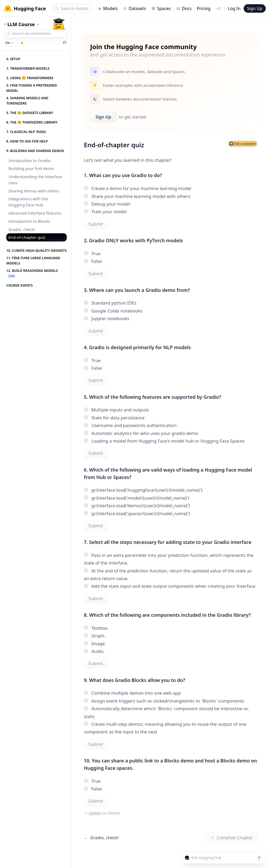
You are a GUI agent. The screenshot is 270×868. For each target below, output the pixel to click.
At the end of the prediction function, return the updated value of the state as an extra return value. (168, 575)
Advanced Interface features (35, 213)
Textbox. (96, 628)
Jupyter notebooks (107, 318)
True (92, 253)
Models (107, 8)
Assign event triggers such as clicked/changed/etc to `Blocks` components (164, 701)
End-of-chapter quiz (27, 237)
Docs (184, 8)
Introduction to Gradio (30, 160)
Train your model (105, 212)
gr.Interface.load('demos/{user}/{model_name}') (137, 506)
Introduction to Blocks (29, 221)
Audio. (94, 651)
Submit (96, 224)
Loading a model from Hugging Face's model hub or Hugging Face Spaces (164, 441)
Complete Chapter (232, 838)
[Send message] (259, 858)
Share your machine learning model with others (137, 196)
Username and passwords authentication (130, 425)
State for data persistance (114, 418)
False (93, 261)
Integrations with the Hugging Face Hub (28, 202)
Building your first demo (31, 168)
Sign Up (255, 8)
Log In (234, 8)
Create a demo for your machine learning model (138, 188)
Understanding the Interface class (35, 180)
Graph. (95, 636)
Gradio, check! (22, 229)
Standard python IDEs (110, 303)
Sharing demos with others (34, 191)
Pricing (204, 8)
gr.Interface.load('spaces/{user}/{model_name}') (137, 513)
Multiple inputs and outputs (116, 410)
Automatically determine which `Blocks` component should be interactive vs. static (167, 712)
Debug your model (107, 204)
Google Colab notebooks (113, 311)
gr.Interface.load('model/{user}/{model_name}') (137, 498)
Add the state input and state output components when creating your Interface (170, 586)
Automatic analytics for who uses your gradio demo (141, 433)
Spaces (161, 8)
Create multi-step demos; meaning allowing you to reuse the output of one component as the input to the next (165, 728)
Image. (95, 644)
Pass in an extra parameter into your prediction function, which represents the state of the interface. (169, 559)
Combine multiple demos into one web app (132, 693)
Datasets (134, 8)
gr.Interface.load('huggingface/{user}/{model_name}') (143, 490)
